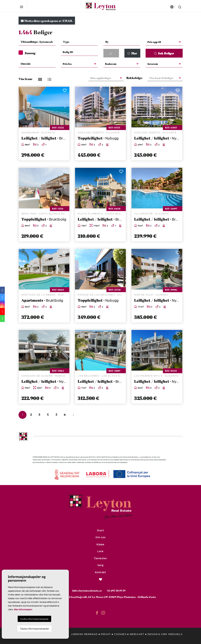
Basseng (27, 53)
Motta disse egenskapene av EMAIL (47, 21)
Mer (132, 53)
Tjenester (100, 558)
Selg (100, 565)
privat (106, 634)
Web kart (137, 634)
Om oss (100, 537)
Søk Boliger (164, 53)
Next (65, 107)
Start (100, 530)
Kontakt (100, 572)
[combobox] (37, 42)
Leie (100, 551)
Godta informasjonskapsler (34, 619)
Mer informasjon (23, 609)
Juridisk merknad (84, 634)
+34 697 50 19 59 (116, 590)
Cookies (120, 634)
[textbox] (37, 42)
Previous (23, 107)
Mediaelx (175, 634)
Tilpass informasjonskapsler (34, 629)
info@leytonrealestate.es (87, 590)
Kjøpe (100, 544)
